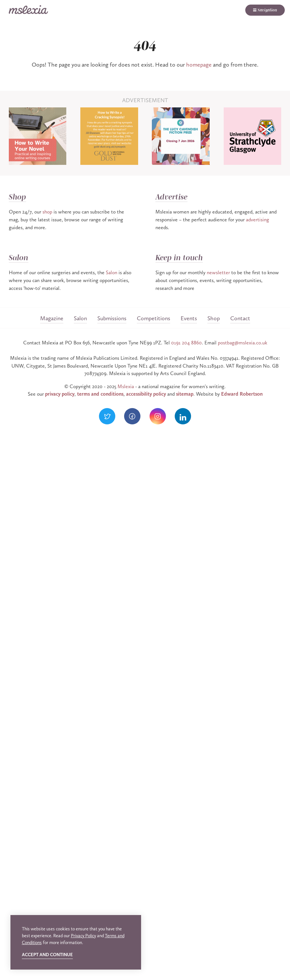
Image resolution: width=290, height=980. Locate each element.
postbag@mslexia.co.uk (242, 343)
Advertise (171, 197)
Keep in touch (179, 258)
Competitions (153, 318)
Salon (19, 258)
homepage (199, 65)
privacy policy (60, 394)
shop (47, 212)
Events (189, 318)
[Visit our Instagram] (158, 416)
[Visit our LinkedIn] (183, 416)
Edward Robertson (242, 394)
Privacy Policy (83, 936)
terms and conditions (100, 394)
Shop (17, 197)
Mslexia (126, 386)
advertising (258, 220)
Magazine (52, 318)
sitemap (185, 394)
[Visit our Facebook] (132, 416)
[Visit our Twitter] (107, 416)
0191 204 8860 (186, 343)
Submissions (112, 318)
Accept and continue (47, 955)
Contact (240, 318)
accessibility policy (146, 394)
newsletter (218, 272)
